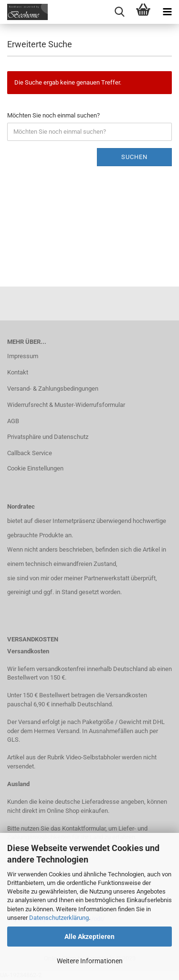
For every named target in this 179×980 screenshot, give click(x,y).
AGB (13, 421)
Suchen (134, 157)
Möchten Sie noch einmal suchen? (53, 115)
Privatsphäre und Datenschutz (48, 437)
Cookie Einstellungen (35, 468)
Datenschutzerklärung (59, 918)
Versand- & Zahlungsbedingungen (53, 389)
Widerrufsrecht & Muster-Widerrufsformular (66, 405)
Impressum (23, 356)
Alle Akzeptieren (89, 937)
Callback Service (30, 453)
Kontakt (18, 372)
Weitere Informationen (90, 961)
